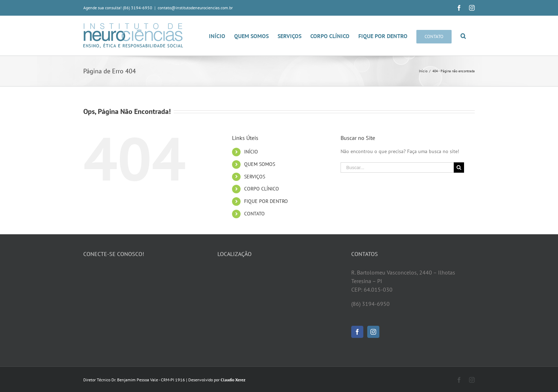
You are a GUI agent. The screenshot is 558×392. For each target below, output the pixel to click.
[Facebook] (357, 332)
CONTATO (254, 214)
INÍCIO (251, 152)
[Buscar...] (397, 168)
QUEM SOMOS (260, 164)
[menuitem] (222, 36)
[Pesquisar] (463, 36)
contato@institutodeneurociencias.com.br (195, 8)
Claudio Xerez (233, 380)
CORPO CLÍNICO (262, 189)
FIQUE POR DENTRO (266, 201)
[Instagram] (373, 332)
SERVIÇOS (255, 177)
